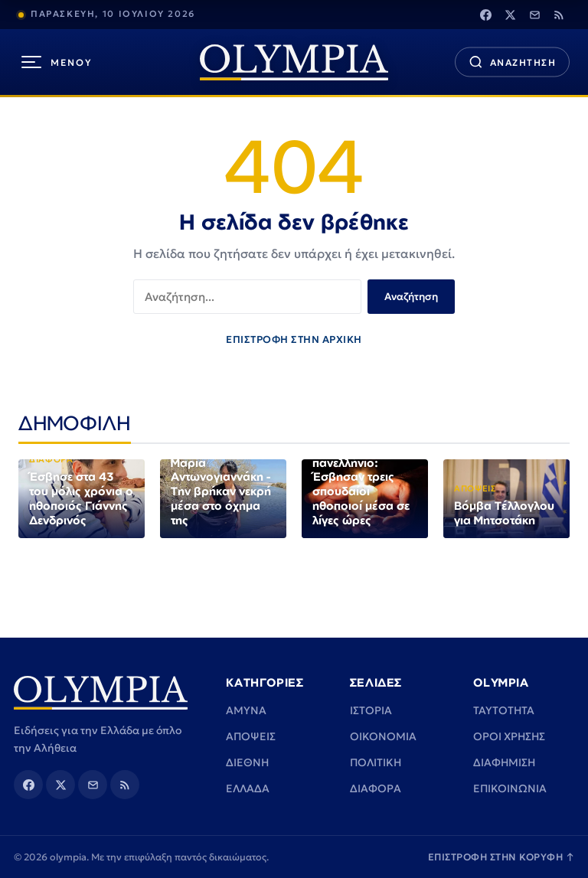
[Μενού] (57, 62)
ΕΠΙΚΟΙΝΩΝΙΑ (510, 788)
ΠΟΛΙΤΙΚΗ (376, 762)
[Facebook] (485, 15)
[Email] (534, 15)
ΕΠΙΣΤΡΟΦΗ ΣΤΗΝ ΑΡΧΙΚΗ (294, 339)
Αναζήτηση (411, 297)
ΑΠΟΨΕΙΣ (251, 736)
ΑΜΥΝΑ (246, 710)
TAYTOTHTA (504, 710)
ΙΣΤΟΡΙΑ (371, 710)
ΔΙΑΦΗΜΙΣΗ (504, 762)
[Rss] (559, 15)
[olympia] (294, 62)
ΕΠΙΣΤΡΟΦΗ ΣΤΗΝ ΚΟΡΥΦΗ (501, 857)
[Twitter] (510, 15)
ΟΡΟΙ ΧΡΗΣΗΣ (509, 736)
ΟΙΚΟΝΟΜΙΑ (383, 736)
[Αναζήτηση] (512, 62)
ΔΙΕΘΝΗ (247, 762)
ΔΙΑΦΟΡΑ (376, 788)
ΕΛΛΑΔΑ (248, 788)
